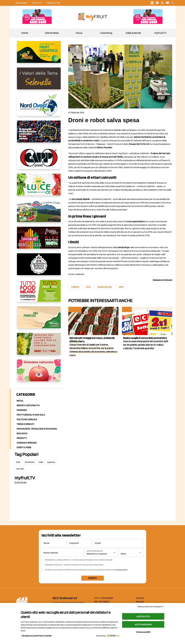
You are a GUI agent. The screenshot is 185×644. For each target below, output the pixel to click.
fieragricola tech (105, 287)
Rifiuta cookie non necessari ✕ (151, 607)
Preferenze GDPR (143, 632)
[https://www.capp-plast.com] (39, 160)
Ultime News (52, 33)
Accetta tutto (143, 616)
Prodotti (22, 438)
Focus (79, 33)
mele (41, 462)
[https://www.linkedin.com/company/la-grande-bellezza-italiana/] (39, 267)
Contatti (140, 598)
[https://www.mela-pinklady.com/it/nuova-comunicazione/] (37, 17)
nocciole (20, 469)
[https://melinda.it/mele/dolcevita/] (39, 373)
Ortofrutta (29, 462)
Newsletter (53, 3)
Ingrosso (22, 410)
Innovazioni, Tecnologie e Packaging (37, 429)
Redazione (21, 3)
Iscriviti (93, 578)
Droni (88, 287)
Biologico (22, 433)
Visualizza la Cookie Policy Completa (36, 636)
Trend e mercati (25, 424)
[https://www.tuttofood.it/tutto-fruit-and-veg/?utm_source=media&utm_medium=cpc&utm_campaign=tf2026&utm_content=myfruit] (39, 293)
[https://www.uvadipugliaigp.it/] (39, 346)
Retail (20, 401)
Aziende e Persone (27, 443)
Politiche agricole (27, 419)
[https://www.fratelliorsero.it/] (39, 134)
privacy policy (122, 570)
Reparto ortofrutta (28, 405)
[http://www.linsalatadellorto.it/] (39, 240)
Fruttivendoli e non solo (31, 415)
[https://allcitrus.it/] (39, 54)
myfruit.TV (160, 33)
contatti (37, 3)
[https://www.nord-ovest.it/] (39, 107)
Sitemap (140, 601)
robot (121, 287)
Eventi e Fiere (24, 447)
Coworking (106, 33)
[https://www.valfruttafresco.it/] (39, 320)
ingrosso (51, 462)
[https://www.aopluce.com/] (39, 187)
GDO (18, 462)
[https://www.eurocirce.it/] (39, 213)
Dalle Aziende (133, 33)
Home (25, 33)
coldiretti (75, 287)
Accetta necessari (143, 624)
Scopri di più (20, 482)
